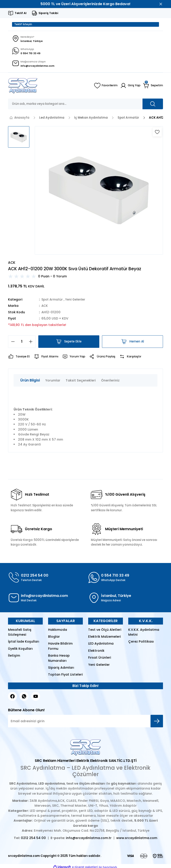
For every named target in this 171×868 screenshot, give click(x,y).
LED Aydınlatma (101, 645)
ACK (45, 307)
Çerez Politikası (141, 643)
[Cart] (153, 87)
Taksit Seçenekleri (81, 381)
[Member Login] (130, 87)
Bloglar (54, 637)
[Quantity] (22, 342)
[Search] (85, 105)
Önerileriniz (110, 381)
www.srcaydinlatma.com (137, 839)
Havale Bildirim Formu (60, 647)
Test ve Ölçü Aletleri (105, 631)
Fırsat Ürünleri (100, 659)
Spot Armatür (53, 300)
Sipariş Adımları (61, 668)
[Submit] (157, 722)
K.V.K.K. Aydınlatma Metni (144, 633)
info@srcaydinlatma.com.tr (89, 839)
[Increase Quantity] (32, 342)
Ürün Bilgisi (30, 381)
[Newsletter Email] (85, 722)
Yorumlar (53, 381)
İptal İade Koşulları (24, 643)
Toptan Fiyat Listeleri (65, 676)
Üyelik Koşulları (20, 649)
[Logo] (23, 87)
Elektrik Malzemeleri (105, 637)
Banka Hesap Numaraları (59, 659)
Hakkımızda (58, 631)
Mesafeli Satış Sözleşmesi (20, 633)
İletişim (14, 657)
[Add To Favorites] (157, 133)
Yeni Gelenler (77, 300)
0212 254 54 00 (33, 839)
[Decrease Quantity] (12, 342)
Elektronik (96, 652)
